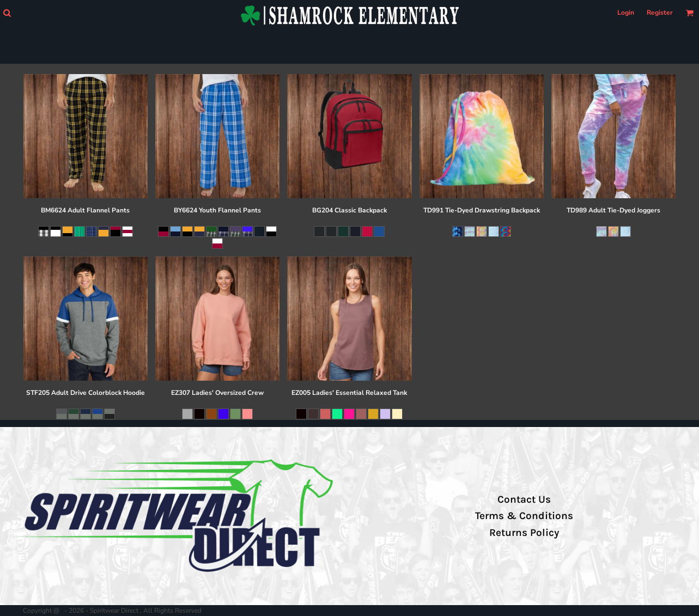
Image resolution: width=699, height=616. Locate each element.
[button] (7, 13)
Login (626, 13)
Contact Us (524, 499)
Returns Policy (524, 533)
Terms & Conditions (524, 516)
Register (660, 13)
